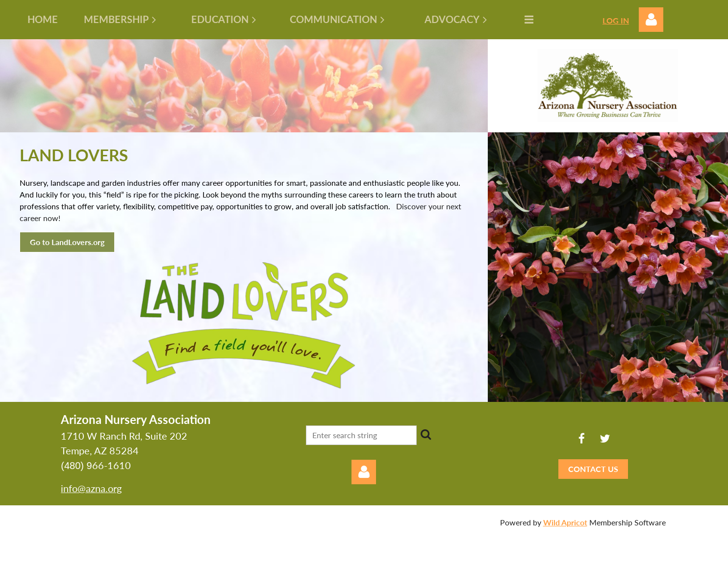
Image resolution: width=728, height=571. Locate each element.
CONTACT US (593, 469)
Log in (651, 20)
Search (426, 434)
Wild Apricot (565, 522)
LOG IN (616, 20)
